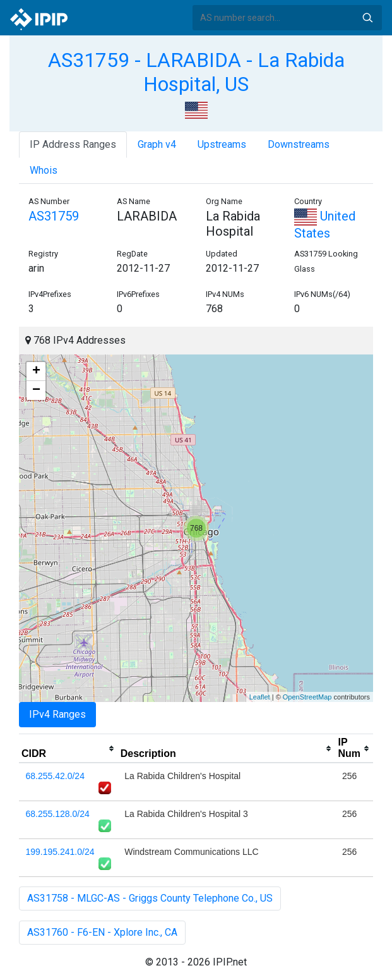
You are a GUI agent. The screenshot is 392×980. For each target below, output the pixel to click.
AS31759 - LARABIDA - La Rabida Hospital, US (196, 72)
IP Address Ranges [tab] (73, 144)
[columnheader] (68, 749)
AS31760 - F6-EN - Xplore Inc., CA (102, 932)
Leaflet (260, 697)
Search (367, 18)
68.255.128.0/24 (58, 814)
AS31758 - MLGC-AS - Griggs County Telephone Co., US (150, 898)
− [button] (36, 390)
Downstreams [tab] (299, 144)
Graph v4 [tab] (157, 144)
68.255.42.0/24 (55, 776)
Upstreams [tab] (222, 144)
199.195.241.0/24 (60, 852)
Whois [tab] (44, 170)
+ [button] (36, 372)
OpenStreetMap (307, 697)
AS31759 (54, 216)
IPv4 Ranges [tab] (57, 714)
